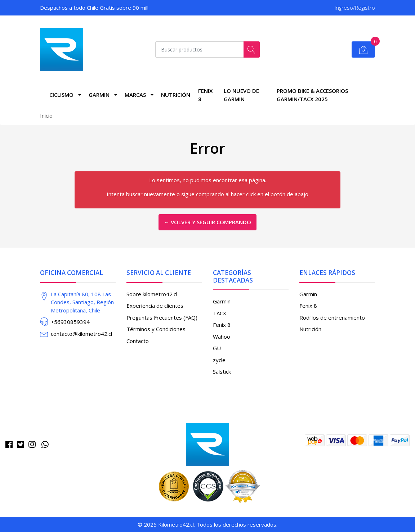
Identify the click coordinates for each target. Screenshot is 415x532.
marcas (135, 95)
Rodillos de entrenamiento (332, 317)
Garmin (99, 95)
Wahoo (222, 337)
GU (217, 348)
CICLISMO (61, 95)
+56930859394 (70, 322)
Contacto (138, 341)
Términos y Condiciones (156, 329)
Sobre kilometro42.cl (152, 294)
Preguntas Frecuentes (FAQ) (162, 317)
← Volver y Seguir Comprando (207, 222)
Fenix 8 (205, 95)
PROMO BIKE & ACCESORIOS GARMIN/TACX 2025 (312, 95)
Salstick (222, 371)
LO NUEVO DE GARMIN (241, 95)
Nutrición (176, 95)
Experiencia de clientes (155, 306)
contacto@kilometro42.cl (81, 334)
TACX (220, 313)
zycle (219, 360)
